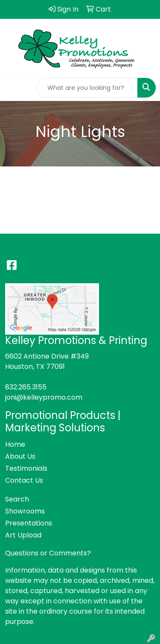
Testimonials (26, 468)
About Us (20, 456)
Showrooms (25, 511)
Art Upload (23, 535)
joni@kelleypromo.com (44, 397)
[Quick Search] (87, 88)
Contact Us (24, 480)
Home (15, 444)
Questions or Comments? (48, 553)
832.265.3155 (26, 387)
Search (17, 499)
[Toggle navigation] (13, 88)
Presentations (29, 523)
